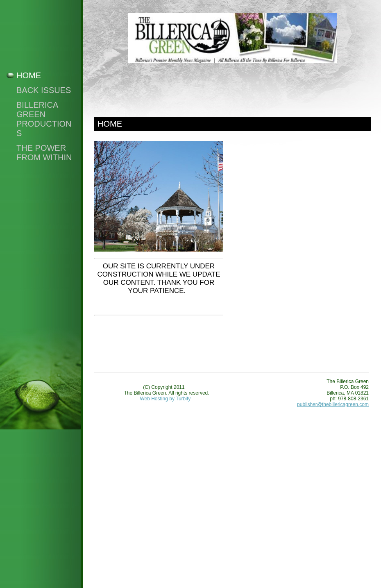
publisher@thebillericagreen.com (333, 404)
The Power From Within (44, 153)
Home (29, 75)
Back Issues (44, 90)
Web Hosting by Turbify (165, 399)
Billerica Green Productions (44, 119)
